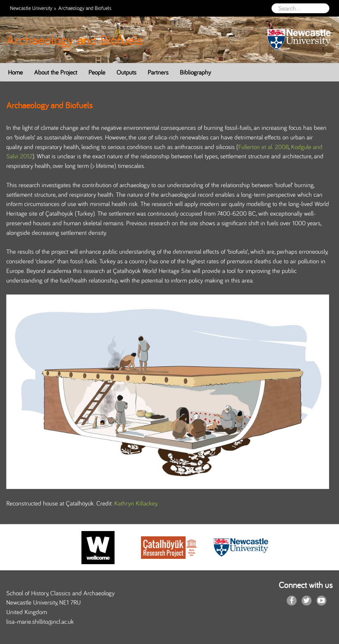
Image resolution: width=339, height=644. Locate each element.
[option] (98, 548)
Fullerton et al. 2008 (264, 147)
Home (15, 72)
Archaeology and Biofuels (74, 40)
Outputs (126, 72)
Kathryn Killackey (136, 503)
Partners (158, 72)
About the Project (56, 72)
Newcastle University (31, 8)
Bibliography (195, 72)
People (97, 72)
